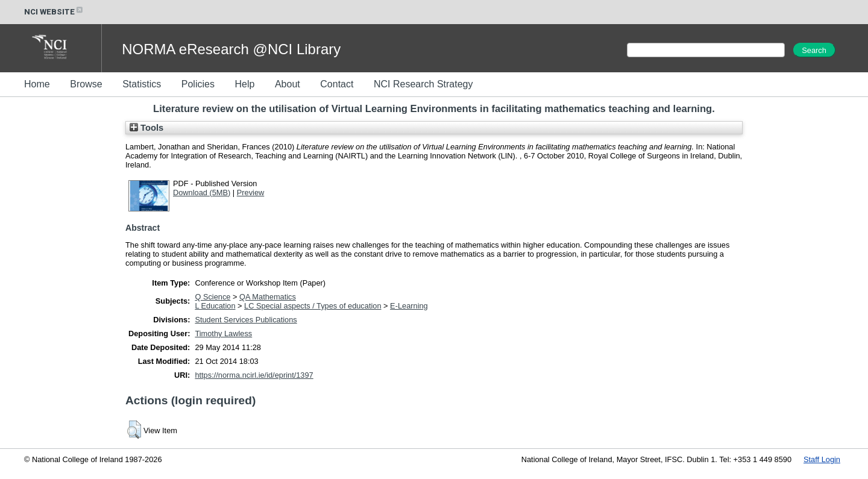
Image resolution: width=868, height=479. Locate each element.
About (288, 84)
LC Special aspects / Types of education (313, 306)
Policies (198, 84)
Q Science (212, 297)
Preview (251, 193)
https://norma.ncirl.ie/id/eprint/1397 (254, 375)
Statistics (142, 84)
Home (37, 84)
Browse (86, 84)
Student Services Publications (246, 320)
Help (244, 84)
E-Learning (409, 306)
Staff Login (822, 459)
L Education (215, 306)
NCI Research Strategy (423, 84)
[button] (134, 430)
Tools (146, 128)
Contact (337, 84)
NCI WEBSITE (54, 12)
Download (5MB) (202, 193)
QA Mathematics (268, 297)
